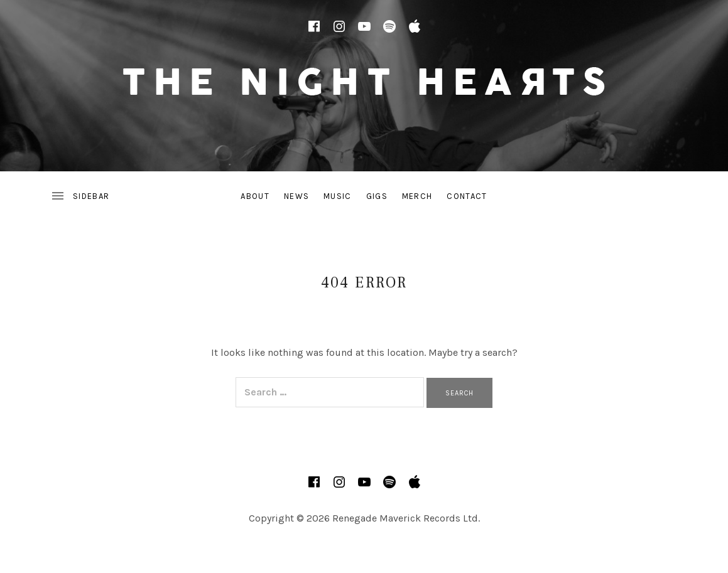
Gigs (377, 196)
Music (338, 196)
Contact (467, 196)
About (255, 196)
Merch (417, 196)
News (296, 196)
